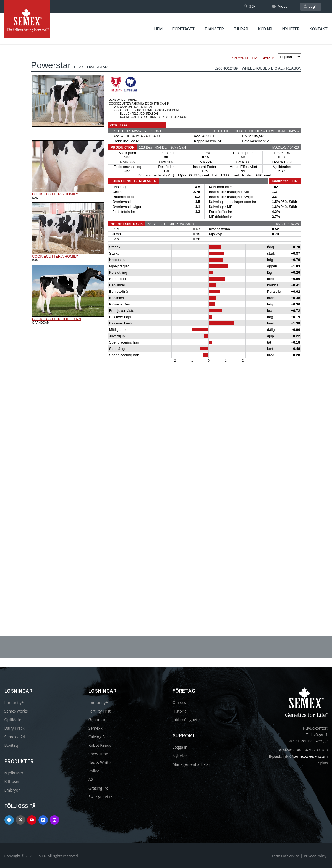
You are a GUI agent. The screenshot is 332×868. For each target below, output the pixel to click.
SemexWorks (16, 711)
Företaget (184, 29)
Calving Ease (100, 737)
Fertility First (100, 711)
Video (280, 6)
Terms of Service (285, 856)
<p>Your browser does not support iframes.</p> (166, 325)
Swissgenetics (101, 797)
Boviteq (11, 745)
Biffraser (12, 781)
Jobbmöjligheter (187, 720)
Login (311, 6)
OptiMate (13, 720)
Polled (94, 771)
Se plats (322, 763)
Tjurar (241, 29)
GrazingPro (99, 788)
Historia (180, 711)
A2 (91, 779)
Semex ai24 (15, 737)
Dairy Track (15, 728)
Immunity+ (14, 702)
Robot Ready (100, 745)
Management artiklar (191, 764)
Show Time (98, 754)
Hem (158, 29)
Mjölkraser (14, 773)
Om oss (179, 702)
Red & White (100, 762)
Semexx (96, 728)
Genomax (97, 720)
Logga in (180, 747)
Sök (250, 6)
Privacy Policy (315, 856)
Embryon (13, 790)
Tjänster (214, 29)
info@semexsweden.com (305, 756)
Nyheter (291, 29)
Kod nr (265, 29)
